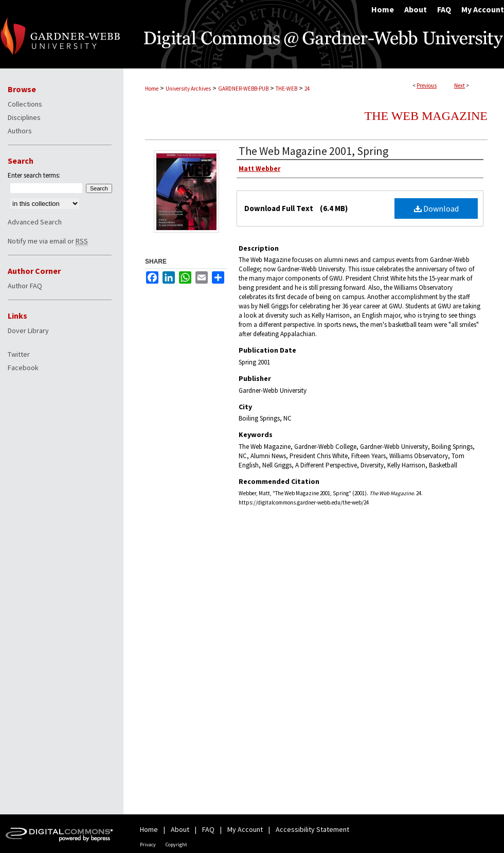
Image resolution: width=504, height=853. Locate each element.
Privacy (148, 845)
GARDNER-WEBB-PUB (243, 89)
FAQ (208, 829)
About (180, 829)
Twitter (19, 354)
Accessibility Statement (312, 829)
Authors (20, 131)
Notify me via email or (48, 241)
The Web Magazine (426, 116)
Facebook (23, 368)
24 (307, 89)
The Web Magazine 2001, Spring (313, 151)
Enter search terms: (34, 175)
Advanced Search (35, 222)
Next (460, 85)
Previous (427, 85)
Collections (25, 104)
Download (436, 208)
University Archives (188, 89)
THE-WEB (286, 89)
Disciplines (24, 117)
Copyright (176, 845)
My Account (245, 829)
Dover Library (28, 330)
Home (152, 89)
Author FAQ (25, 286)
